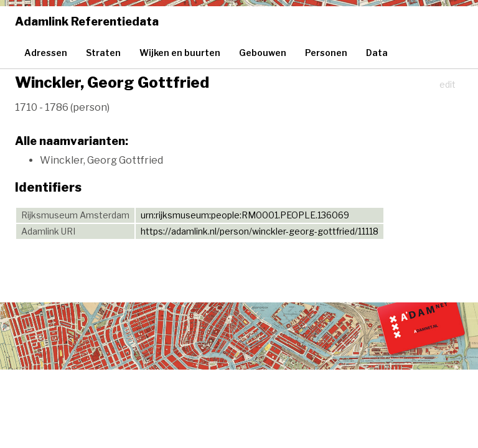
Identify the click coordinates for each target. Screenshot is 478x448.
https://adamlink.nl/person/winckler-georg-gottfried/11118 (260, 231)
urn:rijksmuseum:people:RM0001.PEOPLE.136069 (245, 215)
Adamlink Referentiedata (87, 21)
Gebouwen (263, 53)
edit (448, 84)
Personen (326, 53)
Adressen (46, 53)
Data (377, 53)
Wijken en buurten (180, 53)
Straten (103, 53)
